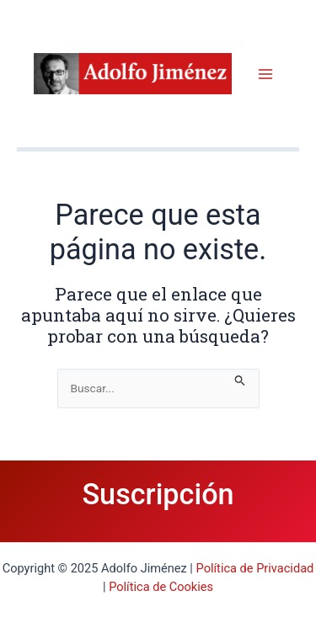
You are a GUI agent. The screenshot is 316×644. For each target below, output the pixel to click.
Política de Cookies (161, 587)
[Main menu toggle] (266, 74)
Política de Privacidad (255, 568)
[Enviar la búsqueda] (240, 378)
